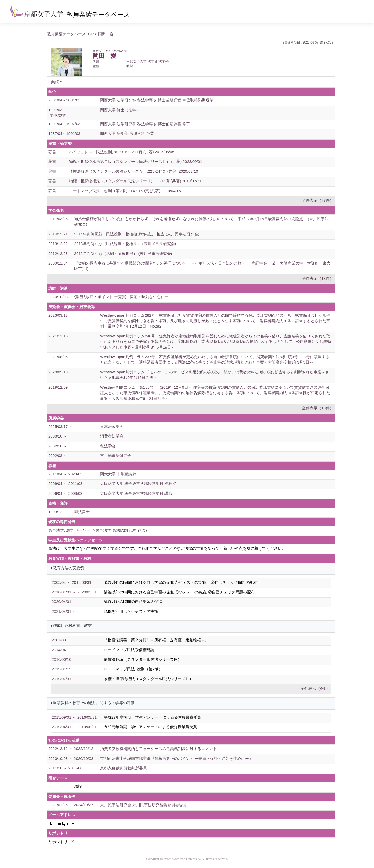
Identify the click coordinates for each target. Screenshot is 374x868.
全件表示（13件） (318, 278)
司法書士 (82, 512)
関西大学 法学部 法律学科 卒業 (127, 133)
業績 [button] (55, 82)
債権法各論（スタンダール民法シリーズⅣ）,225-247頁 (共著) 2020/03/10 (134, 171)
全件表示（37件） (318, 200)
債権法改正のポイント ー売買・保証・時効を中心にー (121, 297)
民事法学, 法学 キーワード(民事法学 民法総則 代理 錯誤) (98, 530)
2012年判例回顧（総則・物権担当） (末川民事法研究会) (123, 254)
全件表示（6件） (315, 688)
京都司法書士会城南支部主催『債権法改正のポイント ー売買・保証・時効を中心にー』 (176, 758)
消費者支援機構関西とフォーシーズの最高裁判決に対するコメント (158, 749)
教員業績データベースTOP (70, 34)
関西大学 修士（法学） (120, 110)
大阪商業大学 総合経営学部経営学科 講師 (136, 493)
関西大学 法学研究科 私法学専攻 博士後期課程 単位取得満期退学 (157, 100)
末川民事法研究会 (116, 456)
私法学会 (108, 446)
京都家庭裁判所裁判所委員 (123, 768)
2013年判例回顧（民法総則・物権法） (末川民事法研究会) (125, 244)
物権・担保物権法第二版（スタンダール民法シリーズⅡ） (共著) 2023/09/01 (136, 161)
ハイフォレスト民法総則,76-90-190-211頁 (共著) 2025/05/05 (122, 152)
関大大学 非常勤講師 (118, 474)
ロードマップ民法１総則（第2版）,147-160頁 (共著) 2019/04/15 (125, 191)
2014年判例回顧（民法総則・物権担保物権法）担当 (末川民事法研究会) (137, 234)
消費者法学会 (112, 436)
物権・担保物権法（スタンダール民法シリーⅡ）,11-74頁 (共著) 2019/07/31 (135, 181)
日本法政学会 (112, 426)
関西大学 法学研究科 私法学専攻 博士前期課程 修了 (145, 124)
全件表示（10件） (318, 408)
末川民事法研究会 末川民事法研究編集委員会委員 (143, 805)
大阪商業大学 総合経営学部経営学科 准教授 (138, 484)
